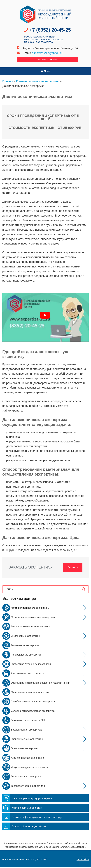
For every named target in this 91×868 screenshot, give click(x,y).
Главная (8, 81)
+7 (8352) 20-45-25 (50, 30)
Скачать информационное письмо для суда (32, 818)
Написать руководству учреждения (27, 799)
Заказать (72, 568)
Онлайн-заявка (47, 59)
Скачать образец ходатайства (24, 827)
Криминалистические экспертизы (38, 81)
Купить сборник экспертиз (22, 808)
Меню (45, 71)
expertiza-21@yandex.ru (47, 53)
